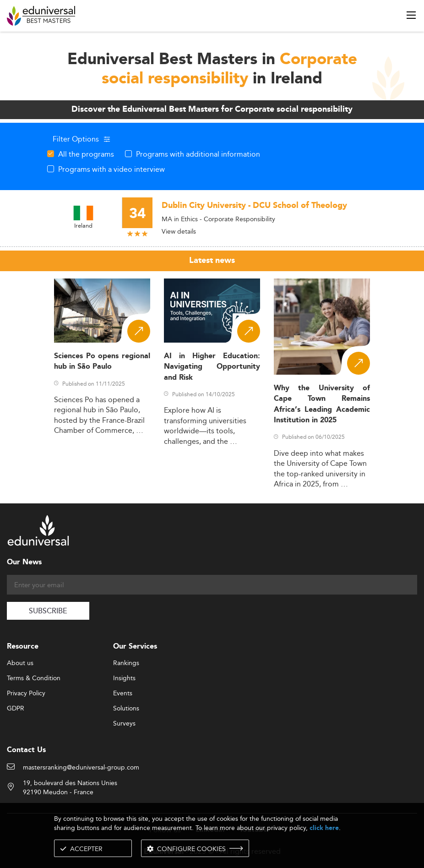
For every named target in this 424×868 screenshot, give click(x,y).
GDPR (16, 709)
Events (123, 693)
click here (324, 828)
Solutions (126, 709)
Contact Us (26, 750)
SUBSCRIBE (48, 611)
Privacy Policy (26, 693)
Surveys (124, 724)
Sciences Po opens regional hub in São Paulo (102, 361)
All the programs (86, 154)
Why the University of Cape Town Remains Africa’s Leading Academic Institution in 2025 (322, 404)
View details (179, 231)
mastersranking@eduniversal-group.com (81, 768)
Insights (124, 678)
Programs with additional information (198, 154)
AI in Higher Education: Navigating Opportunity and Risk (212, 367)
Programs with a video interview (111, 169)
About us (20, 663)
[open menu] (411, 15)
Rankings (126, 663)
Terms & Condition (34, 678)
